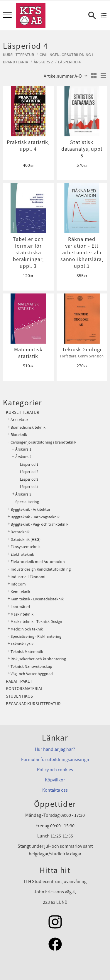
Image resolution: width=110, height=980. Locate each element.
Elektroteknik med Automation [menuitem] (38, 562)
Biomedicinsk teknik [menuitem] (28, 427)
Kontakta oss (55, 790)
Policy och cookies (55, 770)
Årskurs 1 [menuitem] (23, 449)
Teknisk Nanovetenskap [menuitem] (31, 667)
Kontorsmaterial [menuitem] (24, 689)
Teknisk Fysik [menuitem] (22, 644)
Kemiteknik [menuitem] (20, 592)
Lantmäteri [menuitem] (20, 607)
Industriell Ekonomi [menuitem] (28, 577)
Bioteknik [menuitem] (19, 435)
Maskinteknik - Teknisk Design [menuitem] (36, 622)
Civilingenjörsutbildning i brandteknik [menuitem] (43, 442)
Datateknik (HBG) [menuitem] (26, 539)
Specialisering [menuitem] (27, 502)
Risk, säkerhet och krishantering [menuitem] (38, 659)
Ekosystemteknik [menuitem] (26, 547)
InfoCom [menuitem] (18, 584)
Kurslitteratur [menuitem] (23, 412)
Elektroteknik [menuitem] (22, 554)
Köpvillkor (55, 780)
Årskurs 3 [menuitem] (23, 494)
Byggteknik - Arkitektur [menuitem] (31, 509)
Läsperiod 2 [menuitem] (29, 472)
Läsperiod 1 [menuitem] (29, 465)
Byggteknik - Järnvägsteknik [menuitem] (35, 517)
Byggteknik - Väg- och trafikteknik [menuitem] (39, 524)
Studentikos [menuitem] (19, 696)
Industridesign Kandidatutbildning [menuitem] (41, 569)
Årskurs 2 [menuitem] (23, 457)
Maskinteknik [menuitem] (22, 614)
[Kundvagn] (104, 15)
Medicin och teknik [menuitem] (27, 629)
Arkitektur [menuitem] (19, 420)
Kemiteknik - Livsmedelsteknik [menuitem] (37, 599)
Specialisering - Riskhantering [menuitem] (36, 636)
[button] (8, 15)
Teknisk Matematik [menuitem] (27, 652)
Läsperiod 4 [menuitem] (29, 487)
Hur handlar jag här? (55, 749)
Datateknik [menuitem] (20, 532)
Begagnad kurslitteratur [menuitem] (33, 704)
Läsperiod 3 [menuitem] (29, 479)
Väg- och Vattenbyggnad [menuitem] (32, 674)
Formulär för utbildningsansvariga (55, 760)
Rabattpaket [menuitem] (19, 681)
